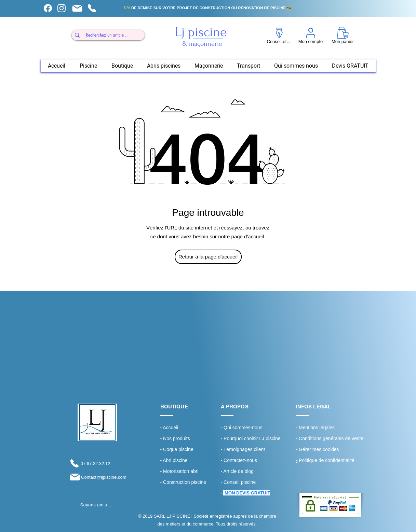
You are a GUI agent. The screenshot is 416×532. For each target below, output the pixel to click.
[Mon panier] (77, 8)
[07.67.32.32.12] (89, 463)
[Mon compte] (62, 8)
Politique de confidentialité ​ (326, 460)
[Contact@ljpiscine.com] (97, 477)
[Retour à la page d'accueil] (208, 257)
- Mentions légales (316, 428)
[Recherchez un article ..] (107, 35)
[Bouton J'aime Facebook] (96, 513)
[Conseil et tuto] (48, 8)
